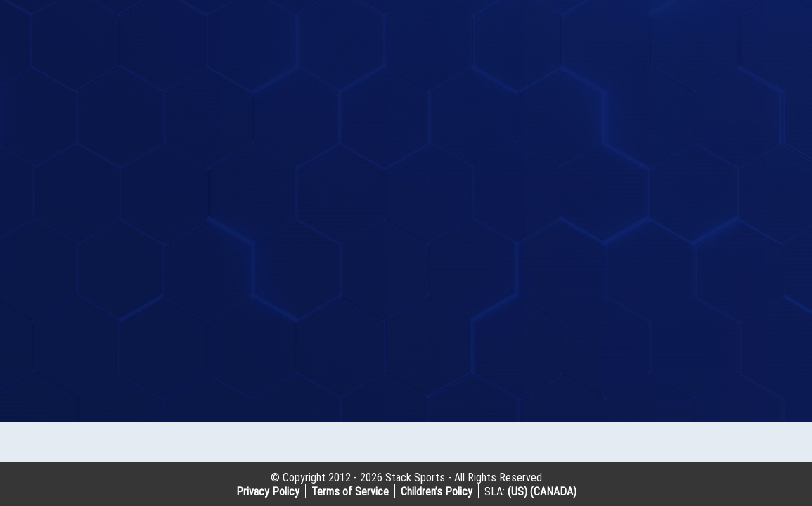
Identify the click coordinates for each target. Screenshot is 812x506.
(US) (517, 491)
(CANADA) (553, 491)
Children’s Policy (437, 491)
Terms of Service (350, 491)
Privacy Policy (268, 491)
